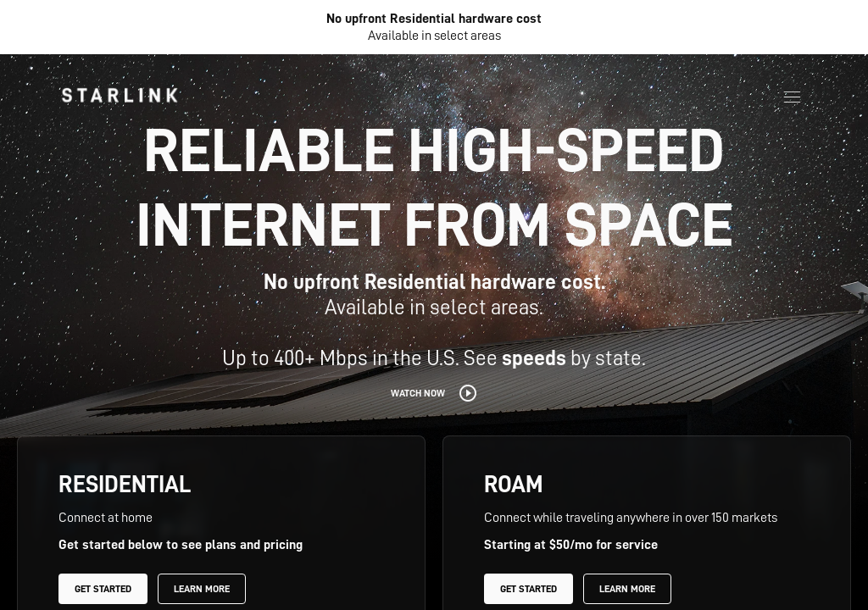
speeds (534, 358)
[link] (120, 95)
